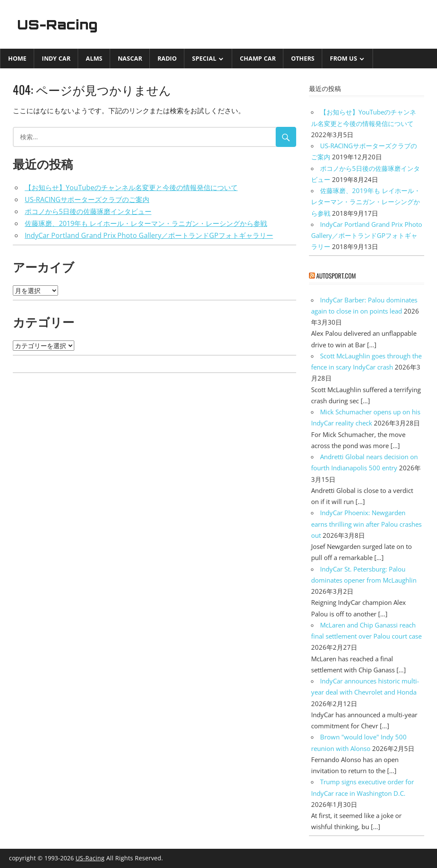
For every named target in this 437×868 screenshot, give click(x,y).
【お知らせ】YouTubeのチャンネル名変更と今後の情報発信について (131, 188)
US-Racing (59, 24)
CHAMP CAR (258, 58)
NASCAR (130, 58)
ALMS (94, 58)
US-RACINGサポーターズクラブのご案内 (87, 199)
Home (17, 58)
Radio (167, 58)
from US (344, 58)
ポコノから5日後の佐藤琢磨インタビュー (88, 211)
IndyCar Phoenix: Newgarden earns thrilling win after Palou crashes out (366, 524)
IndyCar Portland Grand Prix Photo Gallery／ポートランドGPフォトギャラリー (149, 235)
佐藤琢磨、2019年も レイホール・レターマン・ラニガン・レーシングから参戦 (146, 223)
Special (204, 58)
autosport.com (336, 276)
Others (303, 58)
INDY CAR (56, 58)
